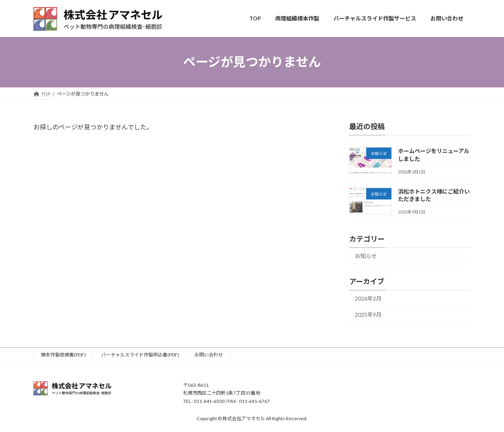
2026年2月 (368, 298)
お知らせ (366, 256)
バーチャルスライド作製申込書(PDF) (140, 355)
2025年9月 (368, 314)
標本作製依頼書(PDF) (63, 355)
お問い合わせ (209, 355)
